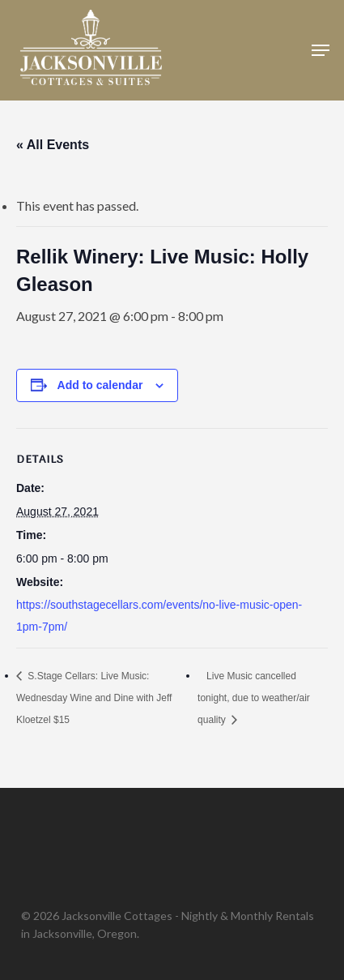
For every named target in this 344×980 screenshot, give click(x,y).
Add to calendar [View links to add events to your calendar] (100, 385)
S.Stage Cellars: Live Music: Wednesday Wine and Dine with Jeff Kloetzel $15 (94, 698)
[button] (321, 50)
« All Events (53, 145)
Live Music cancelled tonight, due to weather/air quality (254, 698)
